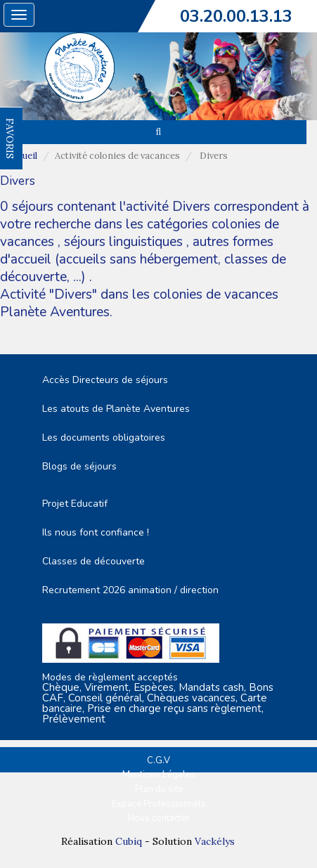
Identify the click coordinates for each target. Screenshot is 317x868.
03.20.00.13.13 (236, 16)
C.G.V (158, 760)
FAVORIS (10, 138)
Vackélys (215, 841)
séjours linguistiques (123, 242)
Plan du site (159, 789)
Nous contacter (159, 818)
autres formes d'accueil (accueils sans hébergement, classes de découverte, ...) (143, 259)
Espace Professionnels (159, 804)
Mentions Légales (159, 775)
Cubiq (129, 841)
